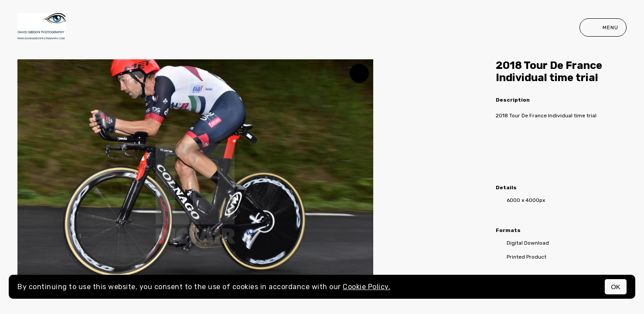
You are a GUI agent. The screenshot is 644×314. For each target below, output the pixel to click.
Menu (603, 27)
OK (616, 287)
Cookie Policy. (366, 287)
